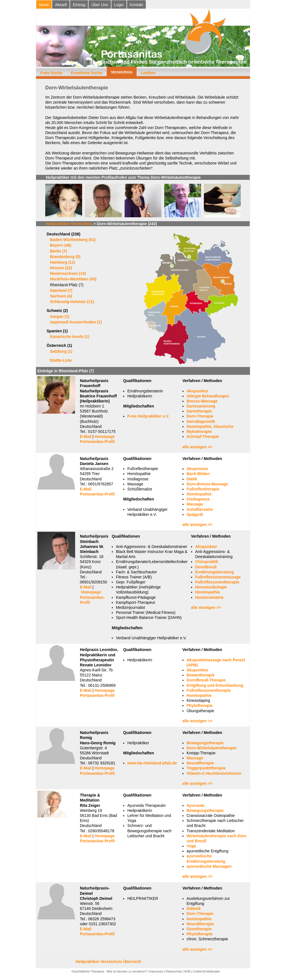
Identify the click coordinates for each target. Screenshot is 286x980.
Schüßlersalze (200, 509)
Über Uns (100, 5)
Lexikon (148, 73)
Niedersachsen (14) (68, 273)
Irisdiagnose (198, 499)
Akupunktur (198, 391)
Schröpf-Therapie (203, 437)
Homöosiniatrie (209, 597)
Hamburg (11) (63, 262)
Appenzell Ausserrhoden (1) (76, 322)
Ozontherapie (199, 929)
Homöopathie (199, 494)
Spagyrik (195, 514)
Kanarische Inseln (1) (70, 337)
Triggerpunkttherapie (206, 768)
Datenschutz (174, 971)
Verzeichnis (122, 72)
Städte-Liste (61, 360)
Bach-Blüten (198, 474)
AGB (187, 971)
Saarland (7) (61, 290)
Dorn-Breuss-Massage (207, 484)
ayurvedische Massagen (209, 866)
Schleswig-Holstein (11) (72, 302)
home (44, 5)
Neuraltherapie (200, 763)
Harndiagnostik (201, 421)
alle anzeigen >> (197, 447)
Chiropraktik (207, 562)
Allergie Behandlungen (208, 396)
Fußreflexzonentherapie (217, 582)
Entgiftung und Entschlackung (215, 685)
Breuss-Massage (202, 401)
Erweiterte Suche (87, 73)
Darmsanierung (201, 406)
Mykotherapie (199, 431)
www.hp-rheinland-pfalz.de (152, 763)
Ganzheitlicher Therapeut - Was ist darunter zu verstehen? (109, 971)
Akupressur (197, 469)
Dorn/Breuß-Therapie (206, 680)
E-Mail (86, 437)
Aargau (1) (60, 316)
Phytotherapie (200, 705)
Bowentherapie (201, 675)
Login (119, 5)
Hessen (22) (61, 268)
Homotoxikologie (211, 587)
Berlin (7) (59, 251)
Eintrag (79, 5)
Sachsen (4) (61, 296)
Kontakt (136, 5)
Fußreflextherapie (203, 489)
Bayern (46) (61, 245)
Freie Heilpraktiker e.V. (148, 416)
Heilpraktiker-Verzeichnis (69, 224)
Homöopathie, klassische (210, 426)
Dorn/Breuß (206, 567)
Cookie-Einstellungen (206, 971)
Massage (195, 504)
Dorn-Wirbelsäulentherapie (212, 748)
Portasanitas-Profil (97, 442)
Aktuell (61, 5)
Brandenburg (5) (65, 257)
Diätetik (194, 909)
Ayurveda (195, 805)
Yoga (191, 846)
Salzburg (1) (61, 351)
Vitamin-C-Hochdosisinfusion (214, 773)
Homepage (105, 437)
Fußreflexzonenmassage (218, 577)
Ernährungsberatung (214, 572)
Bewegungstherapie (205, 743)
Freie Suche (51, 73)
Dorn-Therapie (200, 416)
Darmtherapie (199, 411)
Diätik (192, 479)
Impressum (156, 971)
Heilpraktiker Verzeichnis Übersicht (108, 962)
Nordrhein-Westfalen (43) (73, 279)
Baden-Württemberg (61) (73, 240)
